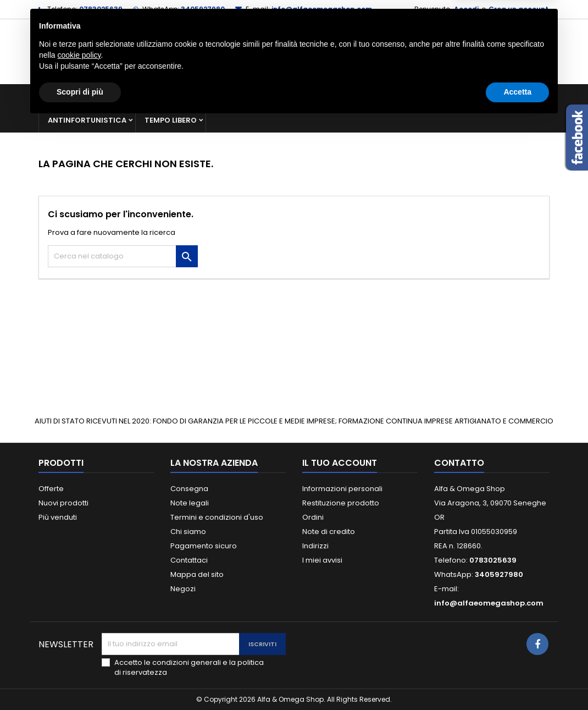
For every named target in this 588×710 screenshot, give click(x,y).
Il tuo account (340, 463)
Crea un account (518, 9)
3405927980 (203, 9)
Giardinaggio (460, 96)
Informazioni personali (342, 489)
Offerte (51, 489)
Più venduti (58, 517)
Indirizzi (315, 546)
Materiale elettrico (334, 96)
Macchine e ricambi (236, 96)
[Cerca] (294, 52)
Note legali (190, 503)
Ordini (313, 517)
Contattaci (189, 560)
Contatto (459, 463)
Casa (403, 96)
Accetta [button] (517, 680)
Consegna (189, 489)
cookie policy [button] (79, 643)
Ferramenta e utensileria (127, 96)
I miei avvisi (322, 560)
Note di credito (329, 532)
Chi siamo (188, 532)
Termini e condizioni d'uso (217, 517)
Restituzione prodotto (341, 503)
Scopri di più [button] (80, 680)
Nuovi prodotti (63, 503)
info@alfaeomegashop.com (322, 9)
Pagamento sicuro (204, 546)
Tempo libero (171, 120)
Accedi (466, 9)
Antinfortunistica (87, 120)
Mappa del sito (197, 574)
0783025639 (101, 9)
